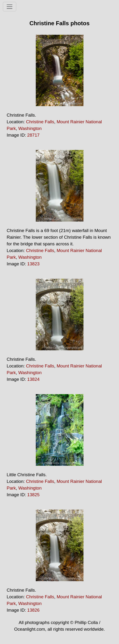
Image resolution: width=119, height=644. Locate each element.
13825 (33, 495)
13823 (33, 264)
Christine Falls (40, 122)
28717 (33, 135)
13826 (33, 610)
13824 (33, 379)
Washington (30, 128)
